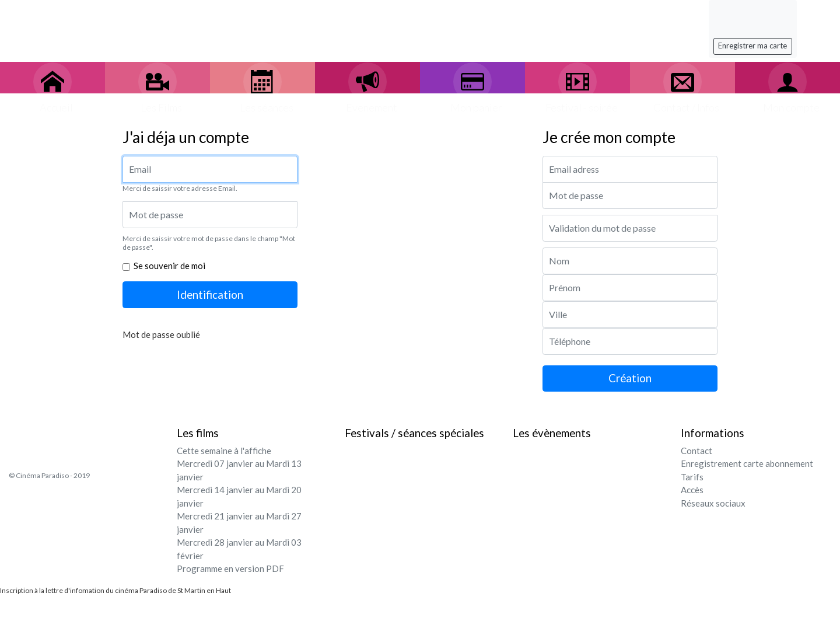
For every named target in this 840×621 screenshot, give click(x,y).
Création (630, 378)
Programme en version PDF (230, 568)
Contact (696, 451)
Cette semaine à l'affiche (224, 451)
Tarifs (692, 477)
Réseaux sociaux (713, 503)
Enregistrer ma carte (752, 46)
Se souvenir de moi (169, 266)
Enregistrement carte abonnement (747, 463)
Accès (692, 490)
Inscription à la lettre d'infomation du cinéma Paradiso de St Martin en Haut (116, 590)
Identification (210, 294)
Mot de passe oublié (161, 334)
